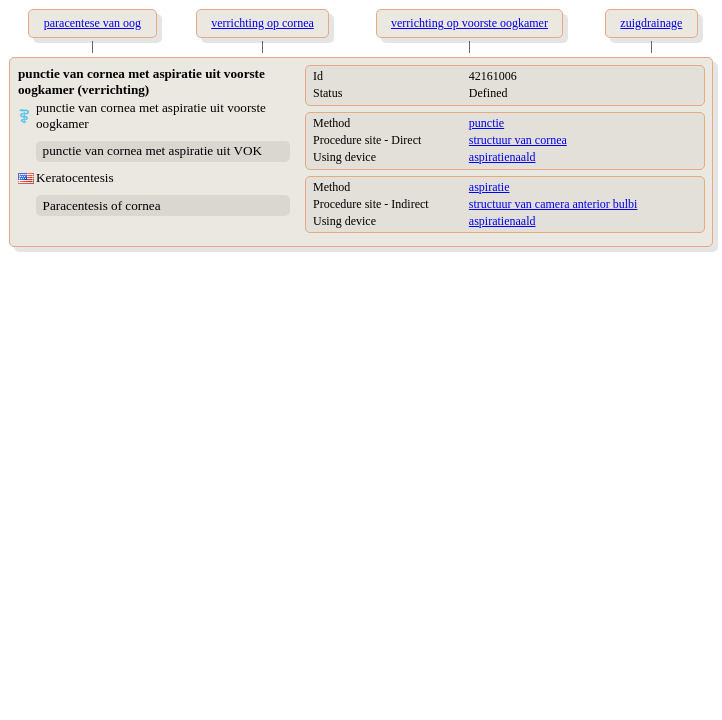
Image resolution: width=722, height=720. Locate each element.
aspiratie (489, 187)
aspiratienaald (502, 157)
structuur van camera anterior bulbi (553, 204)
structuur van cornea (518, 140)
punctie (486, 123)
